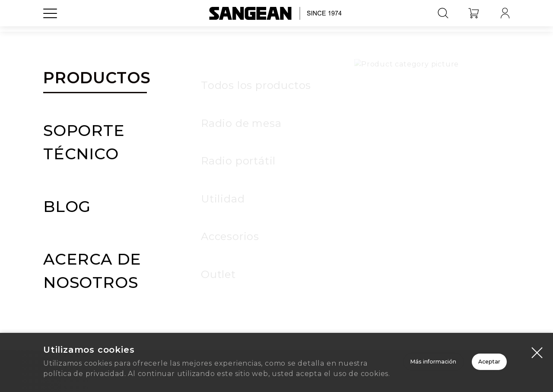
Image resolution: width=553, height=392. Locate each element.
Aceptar (460, 354)
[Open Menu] (50, 32)
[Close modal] (537, 334)
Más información (337, 354)
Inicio (277, 285)
